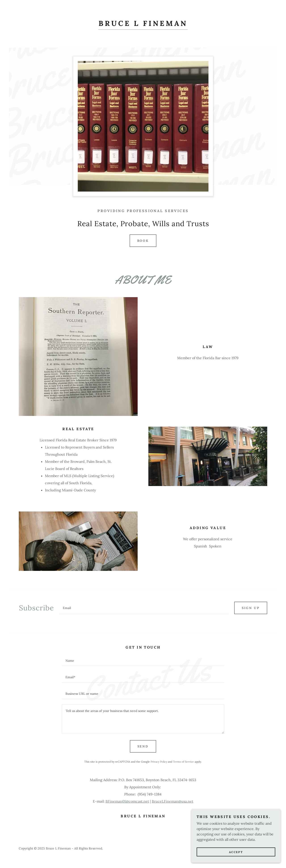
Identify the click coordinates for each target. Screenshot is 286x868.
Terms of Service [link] (183, 762)
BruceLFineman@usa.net (172, 801)
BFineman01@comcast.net (127, 801)
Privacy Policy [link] (159, 762)
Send (143, 746)
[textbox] (144, 608)
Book (143, 241)
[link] (143, 25)
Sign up (251, 608)
